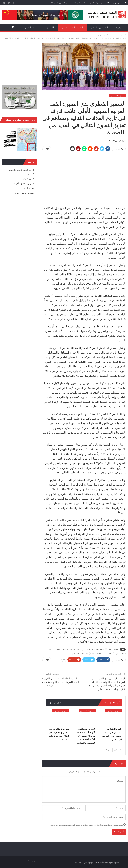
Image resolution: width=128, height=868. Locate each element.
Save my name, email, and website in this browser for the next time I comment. (86, 824)
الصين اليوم (29, 178)
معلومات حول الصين (61, 3)
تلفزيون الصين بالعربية (24, 183)
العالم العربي (119, 653)
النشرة (50, 28)
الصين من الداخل (99, 28)
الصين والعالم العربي (72, 28)
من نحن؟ (100, 3)
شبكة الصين (28, 188)
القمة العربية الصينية (81, 653)
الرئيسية (120, 28)
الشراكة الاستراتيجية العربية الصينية (69, 649)
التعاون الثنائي (113, 649)
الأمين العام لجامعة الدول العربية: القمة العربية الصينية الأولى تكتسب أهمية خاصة (61, 681)
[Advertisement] (84, 177)
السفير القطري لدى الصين (95, 649)
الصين (51, 649)
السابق (118, 749)
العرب (109, 653)
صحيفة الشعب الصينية (24, 193)
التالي (109, 749)
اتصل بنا (91, 3)
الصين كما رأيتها (80, 3)
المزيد (36, 28)
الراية (29, 860)
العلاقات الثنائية (97, 653)
